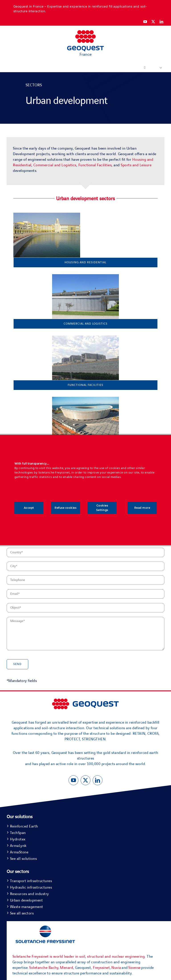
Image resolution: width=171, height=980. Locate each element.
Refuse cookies (65, 508)
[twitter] (153, 22)
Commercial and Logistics (55, 165)
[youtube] (145, 22)
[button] (159, 68)
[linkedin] (162, 22)
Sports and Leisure (136, 165)
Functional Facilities (95, 165)
